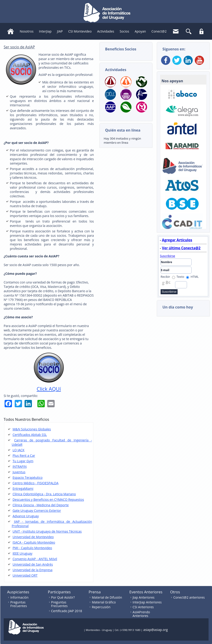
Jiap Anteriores (144, 597)
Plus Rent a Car (24, 455)
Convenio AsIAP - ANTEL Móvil (35, 559)
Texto (178, 277)
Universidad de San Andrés (33, 564)
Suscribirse (167, 256)
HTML (192, 277)
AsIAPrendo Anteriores (141, 614)
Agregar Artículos (177, 240)
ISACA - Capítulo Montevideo (34, 542)
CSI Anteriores (143, 607)
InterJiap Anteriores (147, 602)
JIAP (60, 31)
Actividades (106, 31)
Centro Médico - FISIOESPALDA (36, 483)
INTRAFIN (20, 466)
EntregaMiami (23, 489)
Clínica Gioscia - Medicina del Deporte (41, 505)
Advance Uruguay (26, 516)
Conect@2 (159, 31)
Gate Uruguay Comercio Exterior (37, 511)
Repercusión (101, 607)
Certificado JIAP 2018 (67, 611)
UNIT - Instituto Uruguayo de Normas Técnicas (47, 531)
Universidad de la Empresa (33, 570)
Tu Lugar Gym (23, 461)
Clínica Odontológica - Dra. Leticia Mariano (44, 494)
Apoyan (140, 31)
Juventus (19, 472)
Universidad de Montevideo (33, 537)
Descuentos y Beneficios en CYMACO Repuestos (48, 500)
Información (19, 597)
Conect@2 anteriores (189, 597)
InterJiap (45, 31)
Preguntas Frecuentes (19, 604)
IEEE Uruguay (22, 553)
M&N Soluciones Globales (32, 429)
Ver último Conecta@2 (181, 248)
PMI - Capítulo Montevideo (32, 548)
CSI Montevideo (80, 31)
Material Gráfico (104, 602)
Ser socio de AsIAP (19, 47)
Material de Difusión (107, 597)
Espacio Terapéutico (28, 477)
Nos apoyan (172, 81)
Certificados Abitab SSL (30, 435)
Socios (124, 31)
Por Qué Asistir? (63, 597)
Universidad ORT (25, 575)
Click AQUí (49, 389)
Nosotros (27, 31)
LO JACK (19, 450)
